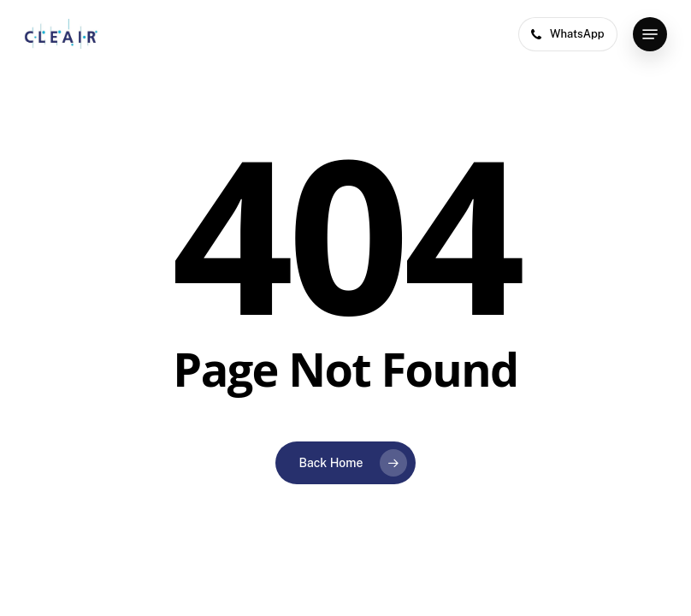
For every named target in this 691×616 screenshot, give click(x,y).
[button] (650, 34)
